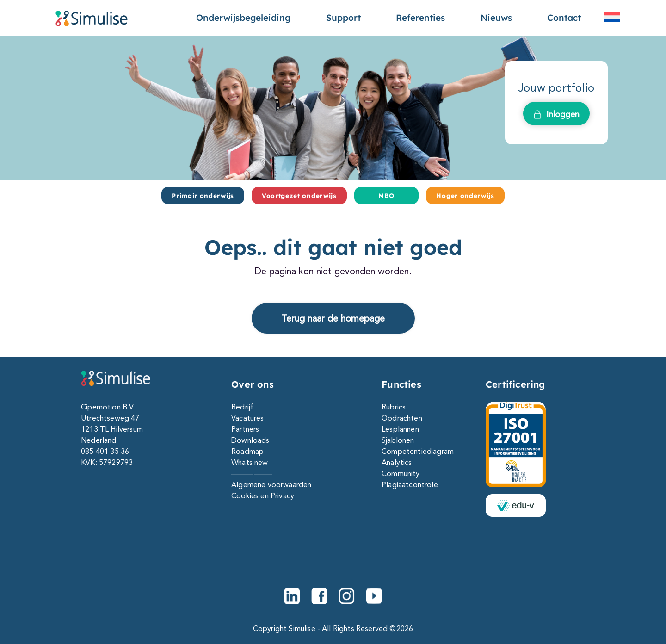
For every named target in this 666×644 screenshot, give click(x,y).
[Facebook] (319, 596)
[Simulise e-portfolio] (92, 18)
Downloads (250, 440)
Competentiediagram (418, 451)
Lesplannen (400, 429)
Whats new (250, 462)
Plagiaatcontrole (410, 485)
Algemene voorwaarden (271, 485)
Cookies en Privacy (263, 496)
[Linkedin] (292, 596)
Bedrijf (242, 407)
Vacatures (247, 418)
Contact (564, 18)
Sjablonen (398, 440)
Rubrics (394, 407)
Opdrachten (402, 418)
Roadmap (247, 451)
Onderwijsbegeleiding (243, 18)
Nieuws (496, 18)
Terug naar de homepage (333, 318)
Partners (245, 429)
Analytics (397, 462)
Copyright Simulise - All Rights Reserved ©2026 (333, 629)
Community (401, 474)
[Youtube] (374, 596)
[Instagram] (347, 596)
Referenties (420, 18)
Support (343, 18)
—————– (252, 474)
